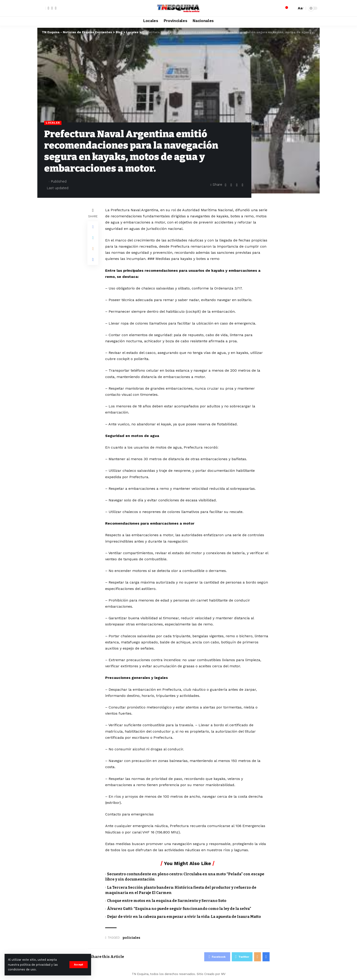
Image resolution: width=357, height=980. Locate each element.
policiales (131, 938)
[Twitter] (52, 8)
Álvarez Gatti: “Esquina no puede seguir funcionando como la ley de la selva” (179, 909)
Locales (53, 123)
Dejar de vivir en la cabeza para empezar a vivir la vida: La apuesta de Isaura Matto (184, 917)
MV (223, 974)
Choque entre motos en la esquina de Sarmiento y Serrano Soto (167, 901)
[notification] (285, 8)
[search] (292, 8)
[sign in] (41, 8)
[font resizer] (300, 8)
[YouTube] (56, 8)
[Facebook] (48, 8)
